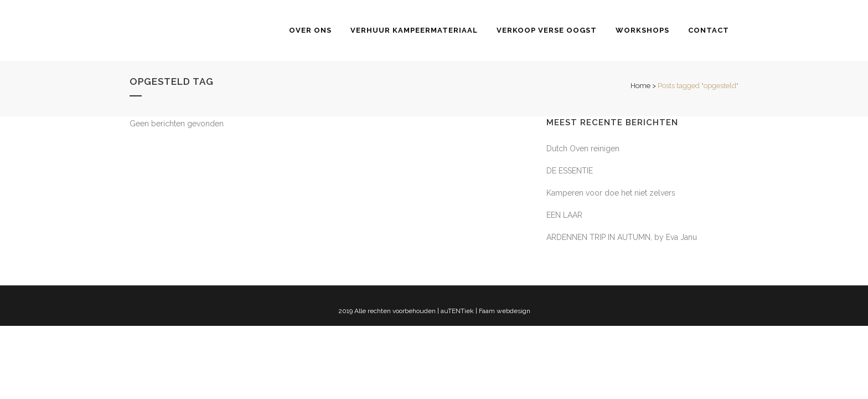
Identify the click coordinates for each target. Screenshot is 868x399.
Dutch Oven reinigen (583, 149)
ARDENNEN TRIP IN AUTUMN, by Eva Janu (622, 237)
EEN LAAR (564, 215)
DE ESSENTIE (570, 171)
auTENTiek (457, 311)
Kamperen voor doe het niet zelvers (611, 193)
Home (640, 86)
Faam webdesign (505, 311)
